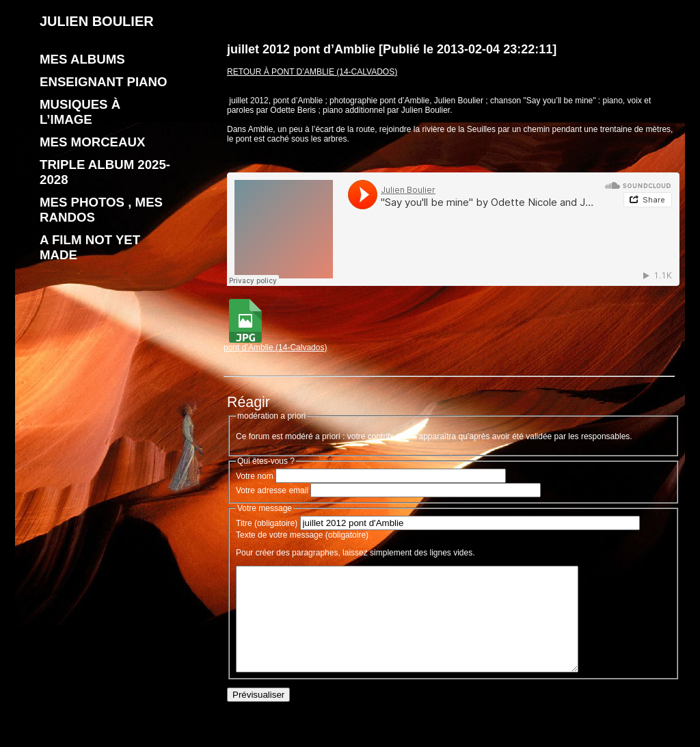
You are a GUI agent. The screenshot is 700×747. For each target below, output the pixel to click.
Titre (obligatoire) (267, 523)
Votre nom (255, 476)
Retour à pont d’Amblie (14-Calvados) (312, 72)
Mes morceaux (92, 142)
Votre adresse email (272, 490)
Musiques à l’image (80, 112)
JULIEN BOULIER (97, 21)
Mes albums (82, 59)
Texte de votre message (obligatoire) (302, 535)
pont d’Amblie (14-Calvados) (275, 344)
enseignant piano (104, 82)
